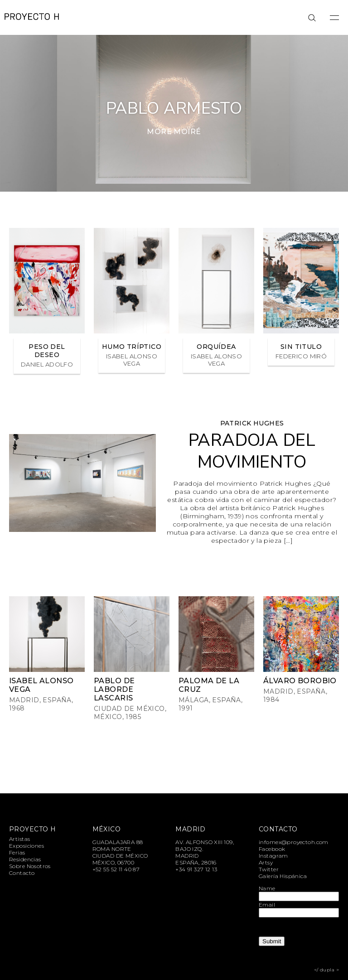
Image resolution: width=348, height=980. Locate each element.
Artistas (19, 839)
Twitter (269, 869)
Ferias (17, 852)
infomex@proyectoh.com (294, 842)
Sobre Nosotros (30, 866)
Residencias (25, 859)
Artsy (266, 862)
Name (267, 888)
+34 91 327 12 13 (196, 869)
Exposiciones (27, 846)
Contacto (22, 873)
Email (267, 905)
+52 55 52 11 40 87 (116, 869)
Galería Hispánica (283, 876)
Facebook (272, 849)
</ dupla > (326, 970)
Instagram (273, 856)
